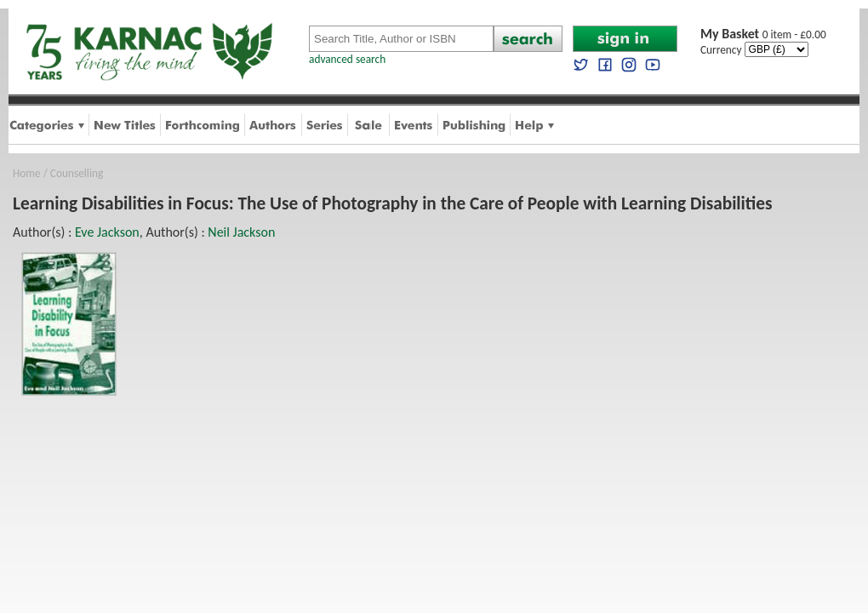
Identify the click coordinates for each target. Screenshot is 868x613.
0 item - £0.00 (763, 34)
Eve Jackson (107, 232)
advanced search (347, 59)
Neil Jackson (241, 232)
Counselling (77, 173)
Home (27, 173)
